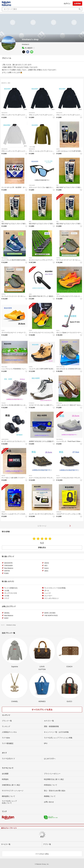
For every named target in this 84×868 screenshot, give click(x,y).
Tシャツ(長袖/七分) (11, 588)
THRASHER (32, 185)
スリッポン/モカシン (52, 598)
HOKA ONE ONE (60, 367)
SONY (6, 618)
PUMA (58, 294)
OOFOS (58, 258)
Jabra (30, 294)
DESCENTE (4, 113)
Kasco (30, 258)
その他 (7, 591)
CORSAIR (59, 512)
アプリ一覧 (47, 844)
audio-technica (5, 439)
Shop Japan (4, 367)
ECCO (31, 476)
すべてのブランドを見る (42, 710)
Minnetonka (59, 403)
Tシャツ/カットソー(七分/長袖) (55, 588)
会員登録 (77, 4)
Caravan (4, 403)
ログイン (67, 4)
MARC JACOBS (50, 613)
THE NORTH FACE (51, 615)
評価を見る (42, 548)
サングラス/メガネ (11, 593)
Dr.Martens (32, 403)
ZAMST (3, 512)
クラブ (7, 598)
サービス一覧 (6, 844)
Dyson (58, 330)
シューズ (47, 593)
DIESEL (3, 476)
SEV (57, 185)
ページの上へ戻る (42, 854)
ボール (47, 591)
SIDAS (58, 149)
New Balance (5, 258)
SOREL (31, 367)
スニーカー (48, 596)
